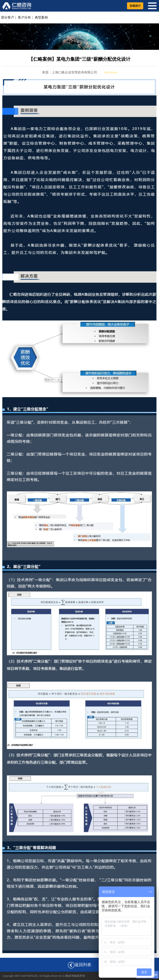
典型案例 (41, 17)
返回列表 (79, 965)
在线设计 (135, 6)
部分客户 (8, 17)
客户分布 (24, 17)
